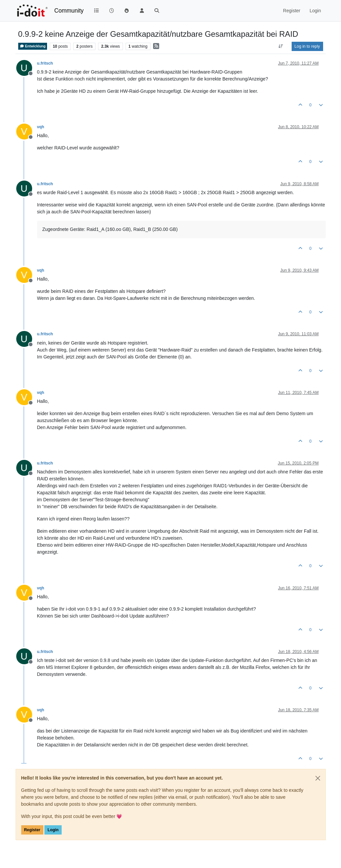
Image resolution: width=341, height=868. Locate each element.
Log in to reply (307, 46)
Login (53, 830)
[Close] (318, 778)
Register (32, 830)
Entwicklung (33, 46)
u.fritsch (45, 63)
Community (69, 11)
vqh (41, 127)
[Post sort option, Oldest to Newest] (281, 46)
